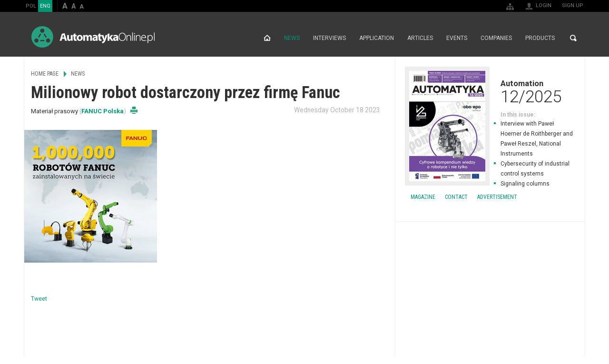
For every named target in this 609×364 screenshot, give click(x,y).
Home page (267, 38)
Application (377, 38)
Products (540, 38)
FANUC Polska (103, 111)
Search (573, 38)
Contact (456, 197)
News (292, 38)
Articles (420, 38)
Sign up (573, 5)
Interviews (329, 38)
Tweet (39, 299)
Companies (496, 38)
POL (31, 6)
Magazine (423, 197)
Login (544, 5)
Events (457, 38)
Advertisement (497, 197)
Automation (490, 91)
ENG (45, 6)
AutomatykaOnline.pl (93, 37)
